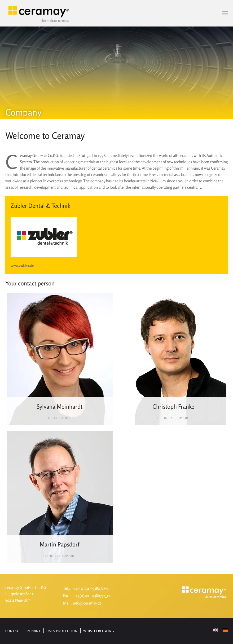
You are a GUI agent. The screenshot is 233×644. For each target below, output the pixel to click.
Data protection (62, 631)
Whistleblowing (99, 631)
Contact (13, 631)
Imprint (34, 631)
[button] (225, 13)
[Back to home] (39, 13)
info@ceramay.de (87, 603)
